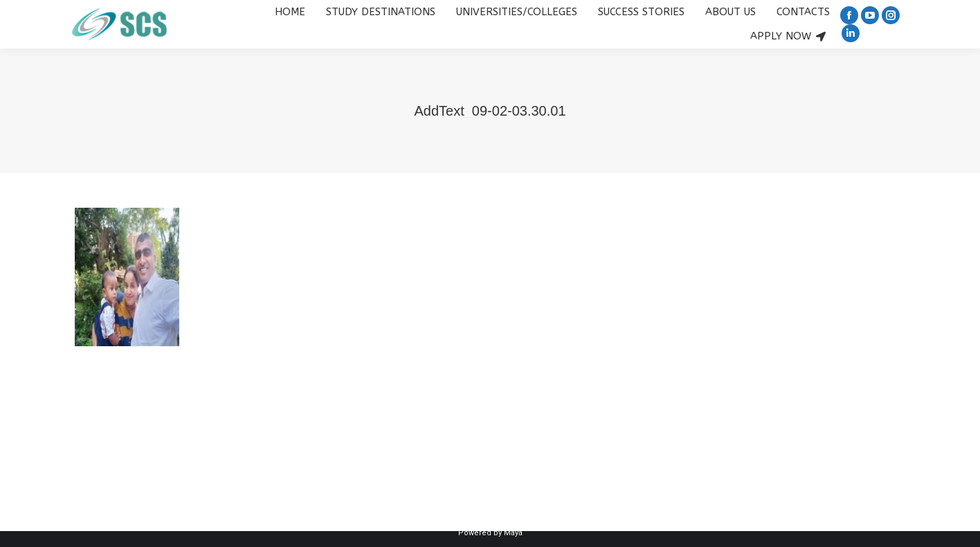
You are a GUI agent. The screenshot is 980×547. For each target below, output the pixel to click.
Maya (513, 533)
